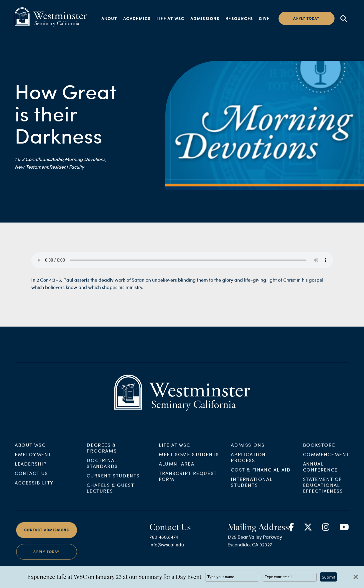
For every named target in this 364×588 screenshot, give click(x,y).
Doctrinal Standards (102, 468)
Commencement (326, 459)
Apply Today (46, 556)
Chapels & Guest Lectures (110, 493)
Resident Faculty (67, 167)
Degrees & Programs (102, 453)
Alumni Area (177, 468)
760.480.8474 (164, 542)
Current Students (113, 480)
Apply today (306, 18)
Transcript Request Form (188, 481)
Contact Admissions (47, 535)
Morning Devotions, (85, 159)
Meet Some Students (189, 459)
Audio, (58, 159)
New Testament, (32, 167)
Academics (137, 18)
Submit (328, 577)
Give (264, 18)
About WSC (30, 450)
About (109, 18)
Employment (33, 459)
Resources (239, 18)
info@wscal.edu (167, 549)
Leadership (31, 468)
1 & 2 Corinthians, (33, 159)
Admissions (205, 18)
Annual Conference (320, 471)
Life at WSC (170, 18)
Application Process (248, 462)
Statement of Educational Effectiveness (323, 490)
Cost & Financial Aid (261, 474)
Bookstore (319, 450)
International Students (252, 487)
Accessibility (34, 487)
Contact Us (31, 478)
